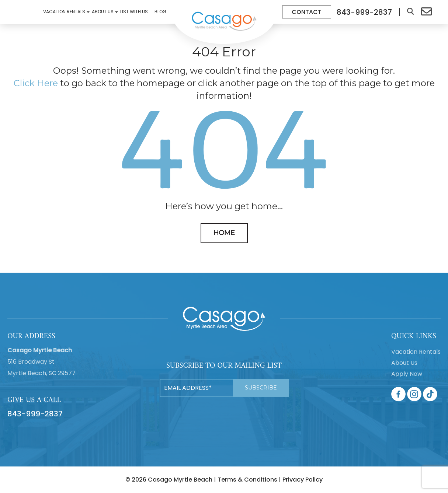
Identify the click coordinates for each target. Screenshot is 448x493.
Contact (307, 12)
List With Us (134, 12)
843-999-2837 (35, 414)
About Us (104, 12)
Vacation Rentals (65, 12)
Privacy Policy (303, 480)
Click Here (36, 83)
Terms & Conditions (247, 480)
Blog (160, 12)
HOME (224, 233)
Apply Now (407, 374)
